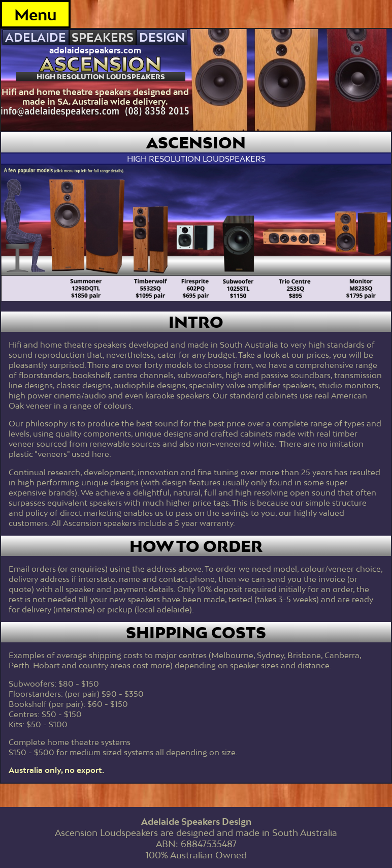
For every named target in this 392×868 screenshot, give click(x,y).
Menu (36, 14)
